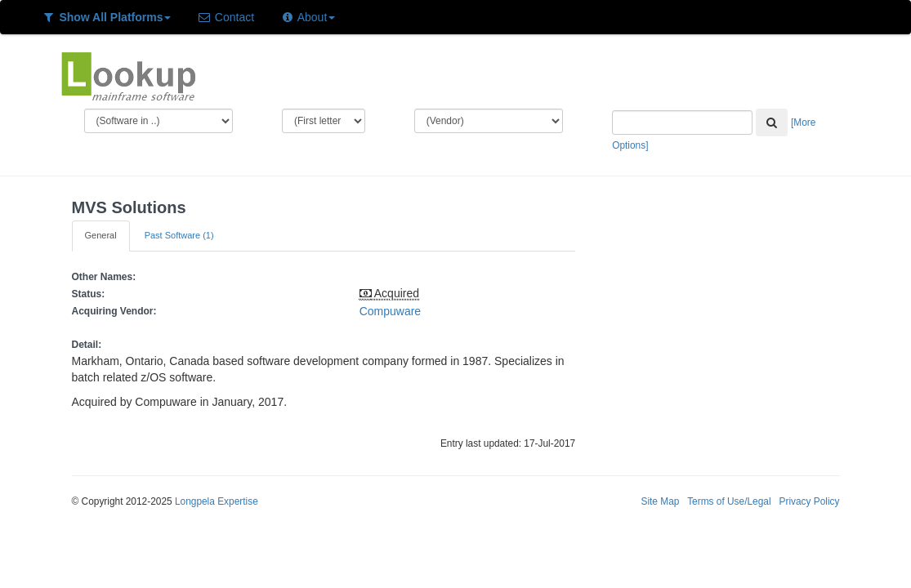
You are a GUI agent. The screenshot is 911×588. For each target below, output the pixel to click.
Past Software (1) (179, 235)
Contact (226, 17)
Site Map (660, 501)
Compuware (390, 311)
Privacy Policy (809, 501)
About (308, 17)
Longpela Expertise (217, 501)
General (101, 235)
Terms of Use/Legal (729, 501)
